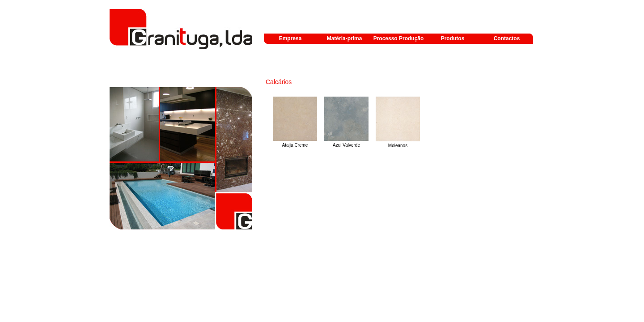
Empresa (290, 38)
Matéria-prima (345, 38)
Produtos (453, 38)
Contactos (507, 38)
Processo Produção (399, 38)
